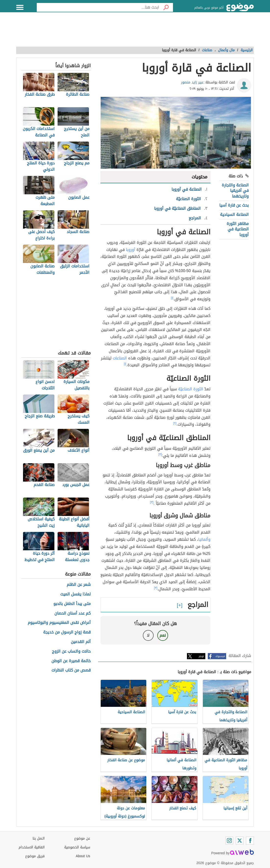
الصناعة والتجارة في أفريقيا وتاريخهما (235, 191)
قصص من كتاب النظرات (71, 670)
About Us (83, 856)
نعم (163, 635)
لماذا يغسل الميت (75, 594)
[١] (172, 298)
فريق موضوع (35, 856)
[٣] (160, 454)
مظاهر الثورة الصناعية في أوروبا (238, 229)
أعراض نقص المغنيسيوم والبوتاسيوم (59, 623)
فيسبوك (220, 656)
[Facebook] (250, 841)
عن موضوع (82, 838)
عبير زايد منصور (192, 82)
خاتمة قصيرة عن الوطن (71, 661)
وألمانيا (204, 539)
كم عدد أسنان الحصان (73, 613)
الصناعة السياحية (234, 215)
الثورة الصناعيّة (191, 389)
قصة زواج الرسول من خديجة (67, 632)
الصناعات (120, 358)
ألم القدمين (81, 642)
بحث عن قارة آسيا (234, 205)
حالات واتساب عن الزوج (71, 651)
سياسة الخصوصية (77, 847)
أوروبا (131, 250)
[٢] (175, 423)
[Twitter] (240, 841)
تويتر (201, 656)
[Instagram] (229, 841)
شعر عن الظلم (79, 585)
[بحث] (166, 7)
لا (148, 635)
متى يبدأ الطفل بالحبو (72, 604)
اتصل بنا (39, 838)
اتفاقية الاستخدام (32, 847)
